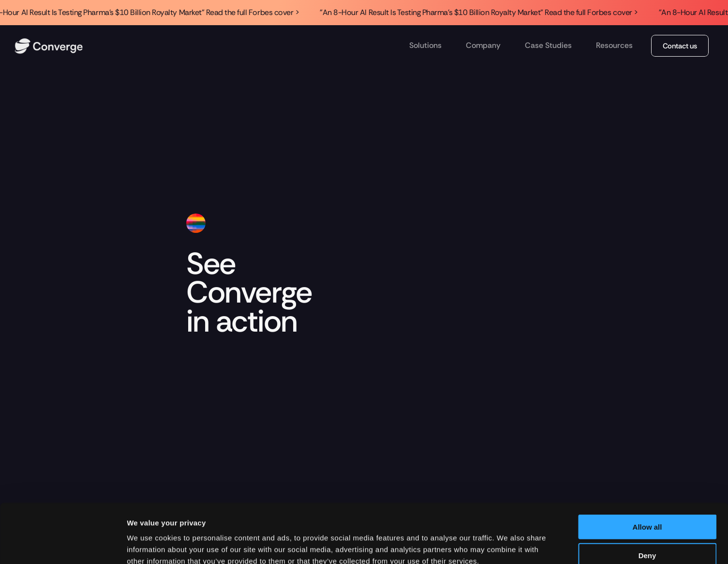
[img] (49, 46)
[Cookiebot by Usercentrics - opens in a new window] (63, 545)
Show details (508, 545)
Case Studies (548, 45)
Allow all (647, 471)
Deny (647, 500)
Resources (614, 45)
